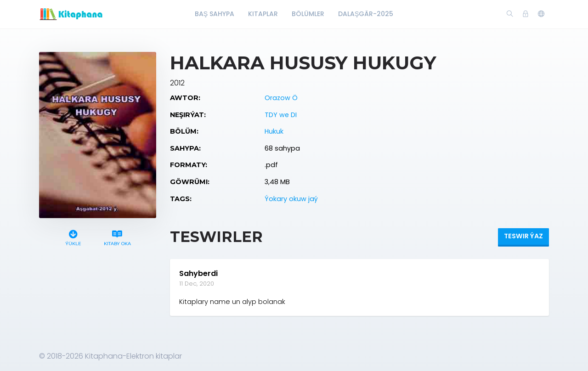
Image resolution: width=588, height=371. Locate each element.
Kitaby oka (117, 237)
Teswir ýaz (523, 236)
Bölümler (308, 14)
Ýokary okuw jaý (291, 199)
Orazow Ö (281, 98)
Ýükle (73, 237)
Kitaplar (263, 14)
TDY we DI (281, 115)
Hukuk (274, 131)
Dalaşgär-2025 (366, 14)
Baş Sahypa (215, 14)
